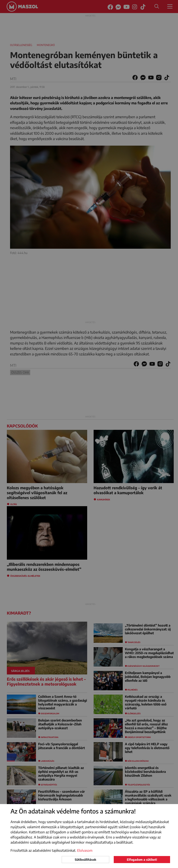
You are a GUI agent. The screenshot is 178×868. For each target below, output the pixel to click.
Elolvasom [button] (85, 850)
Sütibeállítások (85, 860)
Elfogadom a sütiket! (142, 860)
